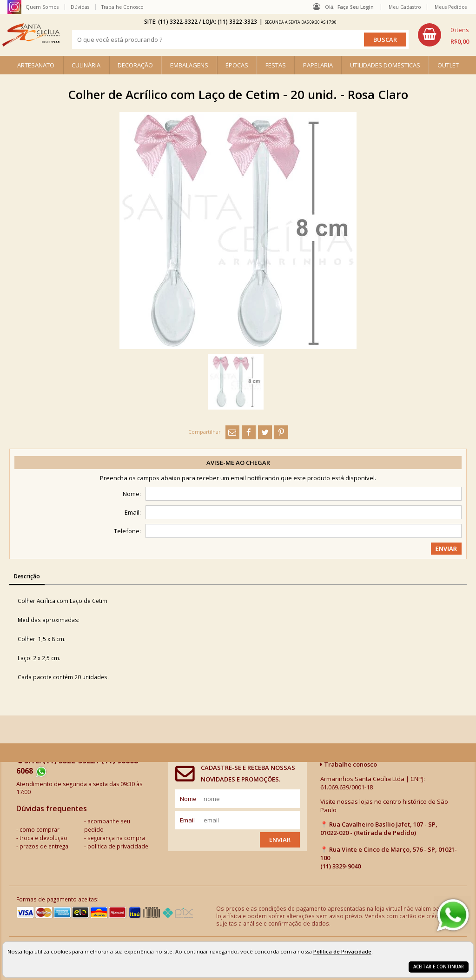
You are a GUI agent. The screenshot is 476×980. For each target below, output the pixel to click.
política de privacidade (118, 846)
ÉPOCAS (237, 65)
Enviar (280, 840)
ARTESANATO (36, 65)
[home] (31, 35)
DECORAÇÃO (135, 65)
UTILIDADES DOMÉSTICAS (385, 65)
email (187, 820)
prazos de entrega (44, 846)
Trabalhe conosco (349, 764)
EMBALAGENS (189, 65)
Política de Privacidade (342, 951)
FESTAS (276, 65)
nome (188, 799)
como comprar (40, 829)
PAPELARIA (318, 65)
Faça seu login (356, 7)
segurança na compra (116, 838)
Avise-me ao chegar (238, 463)
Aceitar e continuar (439, 967)
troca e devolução (43, 838)
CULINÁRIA (86, 65)
